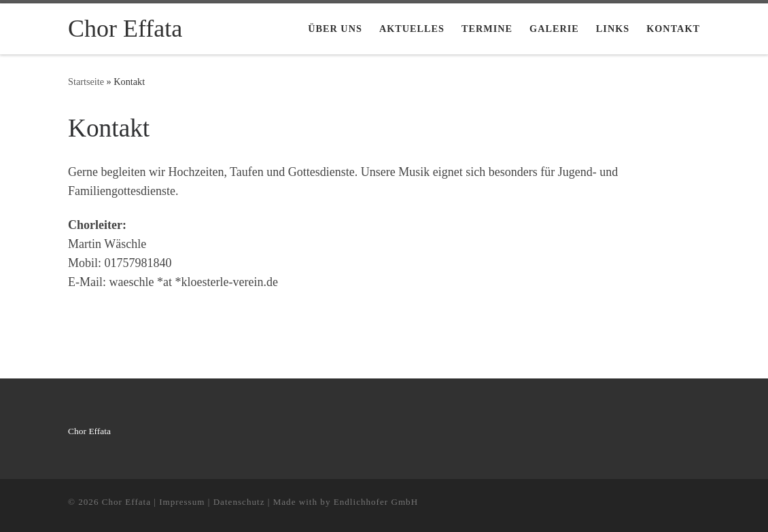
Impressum (182, 502)
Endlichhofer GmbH (376, 502)
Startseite (86, 82)
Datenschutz (239, 502)
